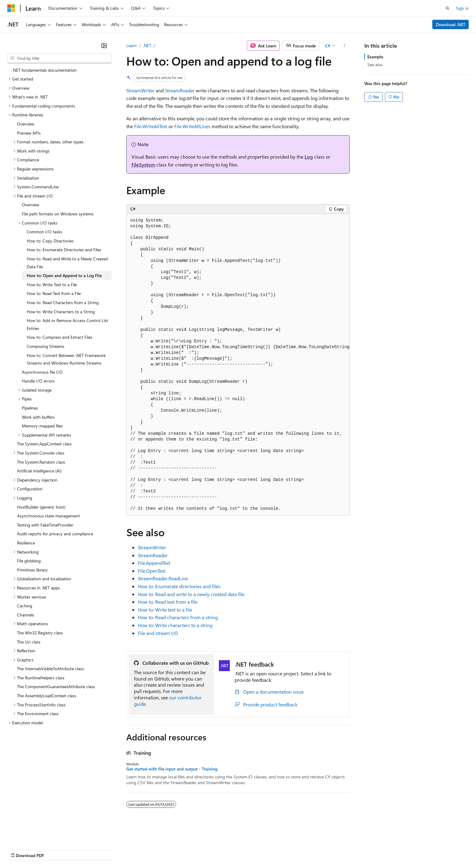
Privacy (133, 850)
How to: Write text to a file (165, 610)
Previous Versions (55, 850)
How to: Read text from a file (168, 602)
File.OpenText (152, 571)
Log (309, 157)
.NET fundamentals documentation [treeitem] (44, 70)
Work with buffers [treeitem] (38, 417)
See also (375, 65)
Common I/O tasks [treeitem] (44, 232)
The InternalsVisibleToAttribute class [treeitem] (50, 669)
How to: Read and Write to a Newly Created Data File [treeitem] (67, 263)
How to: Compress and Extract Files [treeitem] (59, 337)
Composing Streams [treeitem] (46, 346)
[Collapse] (104, 46)
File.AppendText (154, 563)
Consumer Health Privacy (174, 850)
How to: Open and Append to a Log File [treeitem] (64, 275)
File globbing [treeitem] (29, 561)
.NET (147, 45)
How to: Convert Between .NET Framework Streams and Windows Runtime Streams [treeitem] (66, 359)
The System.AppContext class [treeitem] (44, 444)
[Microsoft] (11, 8)
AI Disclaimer (19, 850)
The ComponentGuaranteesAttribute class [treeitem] (56, 686)
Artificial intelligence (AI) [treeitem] (39, 471)
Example (375, 57)
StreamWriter (140, 90)
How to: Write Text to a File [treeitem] (52, 285)
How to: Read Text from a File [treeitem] (54, 293)
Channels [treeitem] (25, 615)
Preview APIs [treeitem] (29, 133)
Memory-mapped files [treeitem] (42, 426)
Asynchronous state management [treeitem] (48, 516)
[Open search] (447, 8)
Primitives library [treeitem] (32, 570)
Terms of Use (222, 850)
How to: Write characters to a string (175, 625)
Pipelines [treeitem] (30, 408)
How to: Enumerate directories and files (179, 586)
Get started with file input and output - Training (172, 769)
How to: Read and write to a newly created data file (191, 594)
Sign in (462, 8)
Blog (83, 850)
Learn (131, 45)
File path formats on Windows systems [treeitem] (58, 214)
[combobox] (59, 58)
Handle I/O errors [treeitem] (38, 381)
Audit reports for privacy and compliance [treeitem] (55, 534)
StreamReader (180, 90)
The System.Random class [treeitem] (41, 462)
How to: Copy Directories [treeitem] (50, 241)
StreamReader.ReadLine (163, 578)
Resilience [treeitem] (26, 543)
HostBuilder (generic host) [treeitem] (41, 507)
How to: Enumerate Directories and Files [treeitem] (64, 250)
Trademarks (252, 850)
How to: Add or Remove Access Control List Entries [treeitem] (67, 324)
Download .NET (451, 24)
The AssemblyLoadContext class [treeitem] (47, 696)
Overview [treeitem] (26, 124)
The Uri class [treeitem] (29, 642)
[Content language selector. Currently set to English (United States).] (35, 835)
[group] (238, 365)
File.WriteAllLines (192, 126)
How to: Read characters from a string (178, 617)
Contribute (109, 850)
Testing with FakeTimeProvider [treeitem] (45, 525)
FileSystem (143, 165)
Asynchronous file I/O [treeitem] (42, 372)
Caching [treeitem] (25, 606)
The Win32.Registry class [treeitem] (40, 633)
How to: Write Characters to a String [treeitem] (61, 312)
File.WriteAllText (151, 126)
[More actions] (344, 46)
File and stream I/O (158, 633)
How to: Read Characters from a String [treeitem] (63, 302)
